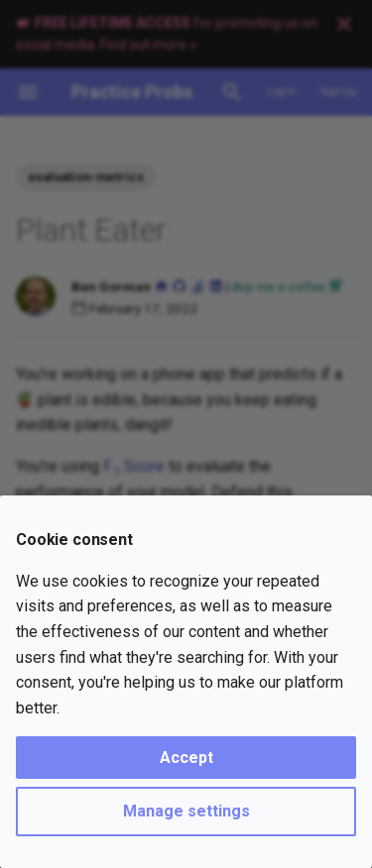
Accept (186, 758)
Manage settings (186, 811)
